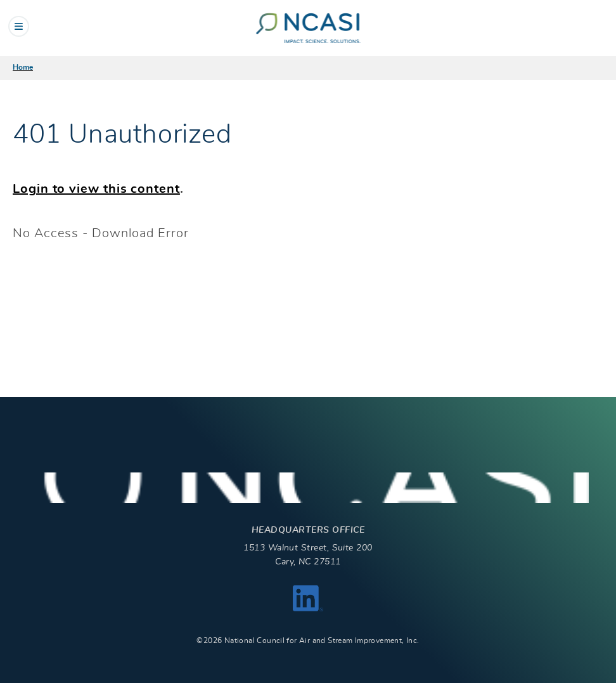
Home (23, 67)
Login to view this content (96, 189)
